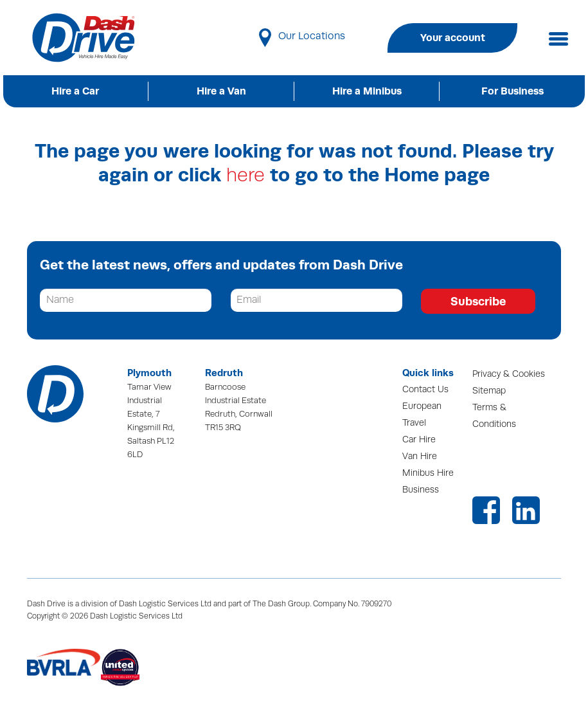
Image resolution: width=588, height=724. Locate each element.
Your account (453, 38)
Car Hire (419, 439)
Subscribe (478, 301)
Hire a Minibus (367, 91)
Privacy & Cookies (509, 374)
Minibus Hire (428, 473)
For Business (512, 91)
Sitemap (489, 391)
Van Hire (420, 456)
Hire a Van (221, 91)
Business (421, 490)
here (245, 175)
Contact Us (425, 389)
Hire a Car (75, 91)
